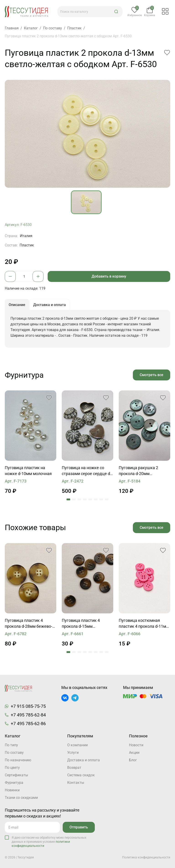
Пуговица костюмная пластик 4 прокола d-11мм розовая (144, 624)
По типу (11, 745)
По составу (14, 753)
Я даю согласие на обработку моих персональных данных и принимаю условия (49, 842)
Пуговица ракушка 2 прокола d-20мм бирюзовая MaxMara (139, 471)
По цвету (12, 768)
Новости (136, 745)
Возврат (74, 768)
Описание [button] (17, 305)
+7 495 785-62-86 (28, 724)
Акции (134, 753)
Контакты (76, 783)
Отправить (79, 827)
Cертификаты (16, 775)
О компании (77, 745)
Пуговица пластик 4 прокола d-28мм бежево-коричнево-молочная (28, 624)
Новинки (12, 790)
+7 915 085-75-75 (28, 706)
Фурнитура (14, 783)
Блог (133, 760)
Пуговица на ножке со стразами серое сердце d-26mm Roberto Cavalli (86, 471)
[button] (116, 12)
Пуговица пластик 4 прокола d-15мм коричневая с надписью (85, 624)
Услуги (73, 753)
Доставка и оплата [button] (50, 305)
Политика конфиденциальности (146, 857)
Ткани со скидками (21, 798)
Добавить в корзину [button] (109, 276)
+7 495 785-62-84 (28, 715)
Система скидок (81, 775)
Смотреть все (152, 375)
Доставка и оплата (84, 760)
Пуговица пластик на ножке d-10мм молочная (28, 471)
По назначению (18, 760)
